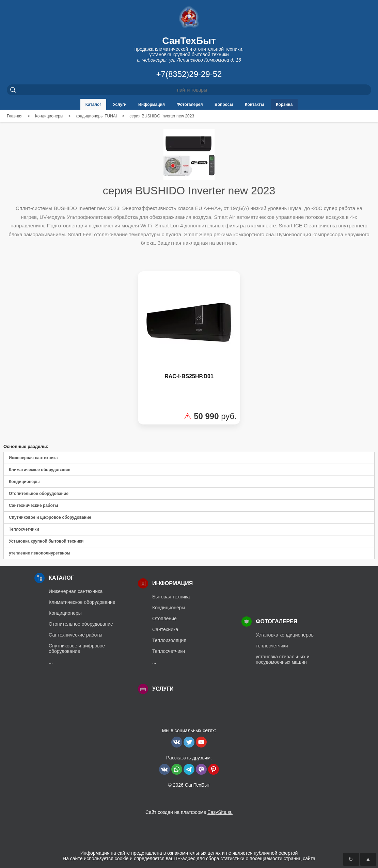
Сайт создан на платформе (189, 812)
